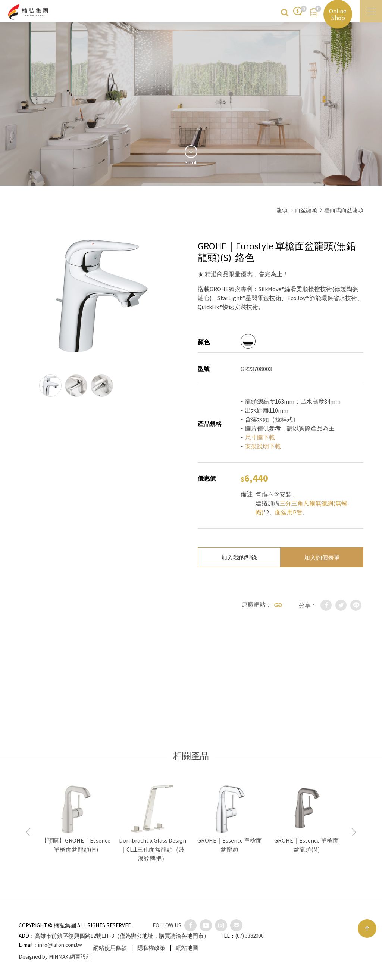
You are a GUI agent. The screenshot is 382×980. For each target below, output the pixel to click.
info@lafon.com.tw (60, 945)
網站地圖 (187, 948)
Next (354, 833)
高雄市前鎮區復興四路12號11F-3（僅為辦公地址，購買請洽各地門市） (122, 936)
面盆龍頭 (306, 210)
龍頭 (282, 210)
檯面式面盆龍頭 (344, 210)
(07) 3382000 (249, 936)
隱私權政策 (151, 948)
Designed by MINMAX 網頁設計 (55, 957)
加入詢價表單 (322, 557)
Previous (28, 833)
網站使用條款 (110, 948)
